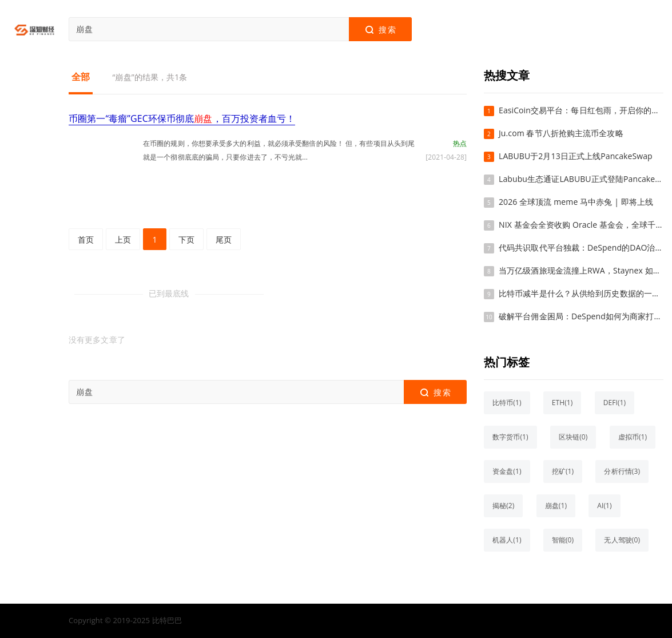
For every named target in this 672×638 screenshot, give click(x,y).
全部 (81, 77)
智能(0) (563, 540)
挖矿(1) (563, 471)
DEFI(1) (615, 403)
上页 (123, 239)
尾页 (224, 239)
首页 (86, 239)
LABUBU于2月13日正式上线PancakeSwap (576, 156)
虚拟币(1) (633, 437)
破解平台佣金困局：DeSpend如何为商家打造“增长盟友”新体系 (581, 316)
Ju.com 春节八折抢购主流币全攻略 (561, 133)
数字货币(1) (510, 437)
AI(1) (604, 506)
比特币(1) (507, 403)
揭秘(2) (503, 506)
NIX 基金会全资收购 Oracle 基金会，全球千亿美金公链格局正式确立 (581, 225)
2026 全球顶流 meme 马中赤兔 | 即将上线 (576, 202)
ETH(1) (562, 403)
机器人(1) (507, 540)
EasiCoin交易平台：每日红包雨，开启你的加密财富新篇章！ (581, 110)
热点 (460, 143)
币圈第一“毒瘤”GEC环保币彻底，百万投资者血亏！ (182, 118)
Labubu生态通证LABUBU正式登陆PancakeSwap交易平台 (581, 179)
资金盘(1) (507, 471)
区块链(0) (573, 437)
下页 (186, 239)
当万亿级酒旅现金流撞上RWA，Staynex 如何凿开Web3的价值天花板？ (581, 270)
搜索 (380, 30)
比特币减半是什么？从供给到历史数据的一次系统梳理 (581, 293)
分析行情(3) (622, 471)
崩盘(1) (556, 506)
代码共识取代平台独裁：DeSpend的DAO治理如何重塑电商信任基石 (581, 247)
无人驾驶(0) (622, 540)
